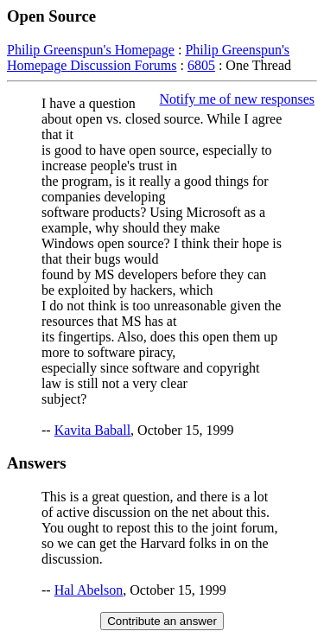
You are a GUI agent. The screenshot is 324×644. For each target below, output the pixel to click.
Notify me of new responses (237, 99)
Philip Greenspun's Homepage (91, 50)
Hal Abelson (89, 590)
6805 (201, 65)
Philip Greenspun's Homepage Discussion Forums (148, 57)
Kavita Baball (92, 430)
